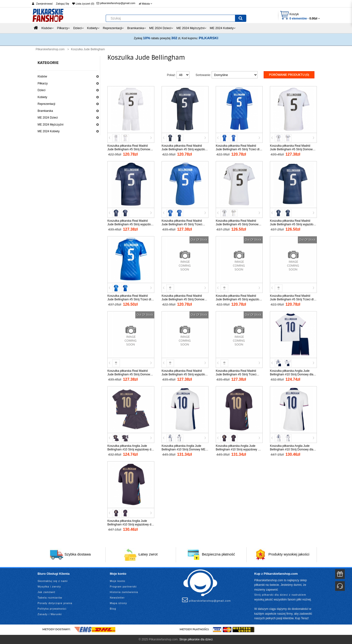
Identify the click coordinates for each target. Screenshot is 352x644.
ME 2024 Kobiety (49, 131)
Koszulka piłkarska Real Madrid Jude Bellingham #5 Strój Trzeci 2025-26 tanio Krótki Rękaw (182, 224)
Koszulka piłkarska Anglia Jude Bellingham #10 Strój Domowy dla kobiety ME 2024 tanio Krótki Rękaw (293, 449)
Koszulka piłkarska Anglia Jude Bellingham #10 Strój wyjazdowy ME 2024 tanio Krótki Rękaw (239, 449)
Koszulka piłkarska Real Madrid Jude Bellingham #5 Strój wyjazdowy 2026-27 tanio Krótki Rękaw (185, 374)
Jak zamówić (46, 592)
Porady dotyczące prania (55, 603)
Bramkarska (45, 111)
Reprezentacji (46, 104)
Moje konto (117, 581)
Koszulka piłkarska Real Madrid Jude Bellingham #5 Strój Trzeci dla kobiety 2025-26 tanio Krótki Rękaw (130, 299)
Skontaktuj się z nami (53, 581)
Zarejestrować (44, 4)
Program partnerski (123, 586)
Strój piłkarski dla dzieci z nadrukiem (280, 594)
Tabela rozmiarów (50, 597)
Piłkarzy (43, 83)
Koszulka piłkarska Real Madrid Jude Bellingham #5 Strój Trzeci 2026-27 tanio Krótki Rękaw (236, 374)
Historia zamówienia (124, 592)
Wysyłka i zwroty (49, 586)
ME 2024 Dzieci (48, 118)
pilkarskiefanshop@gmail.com (116, 3)
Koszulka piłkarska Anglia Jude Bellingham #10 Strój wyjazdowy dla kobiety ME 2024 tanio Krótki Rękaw (131, 524)
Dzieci (42, 90)
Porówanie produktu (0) (289, 75)
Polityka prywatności (52, 608)
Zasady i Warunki (50, 614)
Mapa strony (118, 603)
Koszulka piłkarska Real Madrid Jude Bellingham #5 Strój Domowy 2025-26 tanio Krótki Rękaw (292, 149)
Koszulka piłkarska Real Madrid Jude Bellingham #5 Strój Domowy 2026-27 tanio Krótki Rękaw (129, 374)
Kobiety (42, 97)
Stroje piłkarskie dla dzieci (196, 639)
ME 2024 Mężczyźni (50, 125)
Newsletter (117, 597)
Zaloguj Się (62, 4)
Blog (113, 608)
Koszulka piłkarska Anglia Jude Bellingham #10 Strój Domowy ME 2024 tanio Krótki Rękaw (183, 449)
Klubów (42, 76)
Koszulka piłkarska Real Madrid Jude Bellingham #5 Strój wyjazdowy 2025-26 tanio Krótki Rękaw (131, 224)
